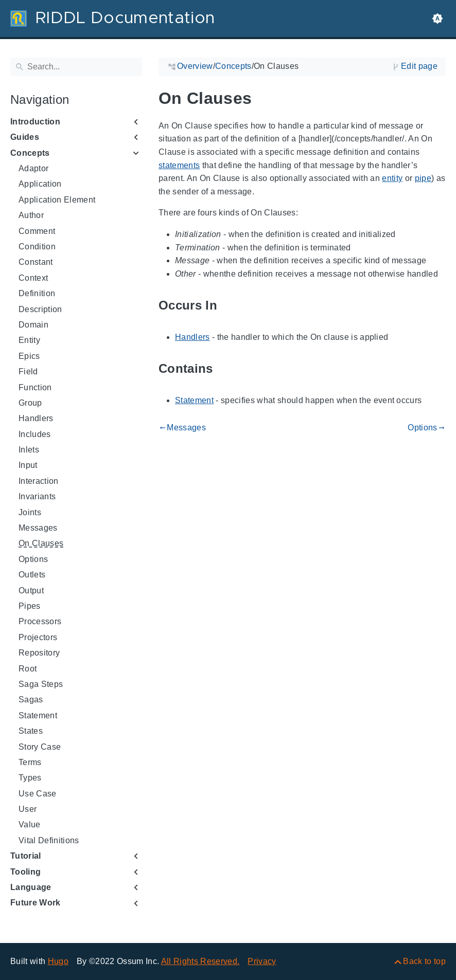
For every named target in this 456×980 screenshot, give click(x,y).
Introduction (35, 122)
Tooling (25, 872)
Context (33, 278)
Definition (37, 293)
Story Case (40, 747)
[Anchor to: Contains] (225, 369)
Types (30, 778)
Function (35, 387)
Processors (40, 621)
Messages (38, 528)
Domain (33, 325)
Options (33, 559)
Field (28, 371)
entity (392, 178)
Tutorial (26, 856)
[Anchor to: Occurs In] (229, 306)
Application (40, 184)
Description (40, 309)
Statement (38, 715)
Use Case (38, 794)
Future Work (36, 903)
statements (179, 165)
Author (31, 215)
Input (28, 465)
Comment (37, 231)
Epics (29, 356)
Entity (29, 340)
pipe (423, 178)
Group (30, 403)
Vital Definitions (49, 840)
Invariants (37, 496)
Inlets (29, 450)
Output (31, 591)
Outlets (32, 575)
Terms (30, 762)
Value (30, 824)
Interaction (39, 481)
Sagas (31, 700)
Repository (39, 653)
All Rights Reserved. (200, 961)
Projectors (38, 637)
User (28, 809)
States (31, 731)
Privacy (262, 961)
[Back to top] (419, 961)
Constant (36, 262)
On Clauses (41, 543)
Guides (25, 137)
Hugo (58, 961)
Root (28, 669)
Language (31, 887)
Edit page (419, 66)
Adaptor (33, 168)
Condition (37, 247)
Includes (35, 434)
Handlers (36, 418)
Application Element (57, 200)
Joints (30, 512)
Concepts (30, 153)
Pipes (30, 606)
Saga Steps (41, 684)
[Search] (76, 67)
